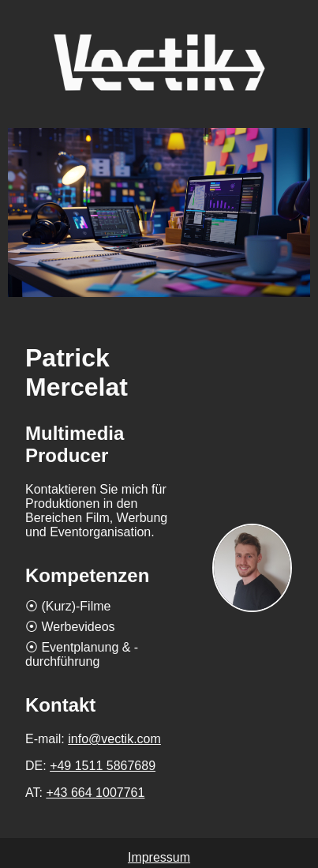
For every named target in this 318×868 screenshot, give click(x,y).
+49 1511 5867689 (103, 766)
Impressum (159, 857)
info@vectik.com (114, 739)
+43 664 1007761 (95, 793)
